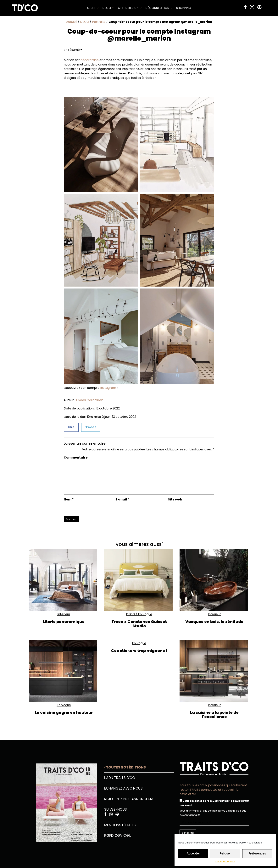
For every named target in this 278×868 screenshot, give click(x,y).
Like (71, 427)
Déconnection (159, 8)
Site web (175, 500)
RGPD (109, 835)
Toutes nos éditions (125, 767)
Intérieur (64, 614)
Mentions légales (225, 862)
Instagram (108, 388)
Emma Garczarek (89, 400)
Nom (69, 500)
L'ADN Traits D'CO (120, 778)
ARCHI (93, 8)
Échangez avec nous (123, 788)
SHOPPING (184, 8)
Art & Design (130, 8)
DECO (108, 8)
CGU (127, 835)
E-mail (122, 500)
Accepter (193, 853)
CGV (118, 835)
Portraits (99, 22)
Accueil (72, 22)
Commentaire (76, 458)
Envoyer (71, 519)
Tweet (91, 427)
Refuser (225, 853)
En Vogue (145, 614)
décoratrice (90, 60)
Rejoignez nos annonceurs (129, 799)
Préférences (257, 853)
